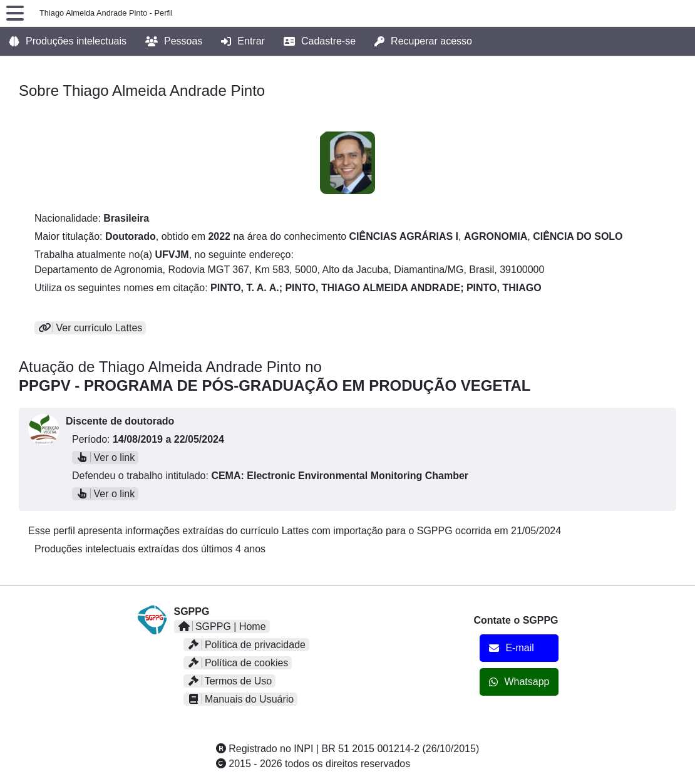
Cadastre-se (320, 41)
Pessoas (174, 41)
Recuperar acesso (423, 41)
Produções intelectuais (68, 41)
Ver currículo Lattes (90, 328)
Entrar (243, 41)
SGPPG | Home (222, 627)
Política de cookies (238, 663)
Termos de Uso (230, 681)
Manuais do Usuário (241, 699)
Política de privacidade (246, 645)
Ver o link (105, 457)
